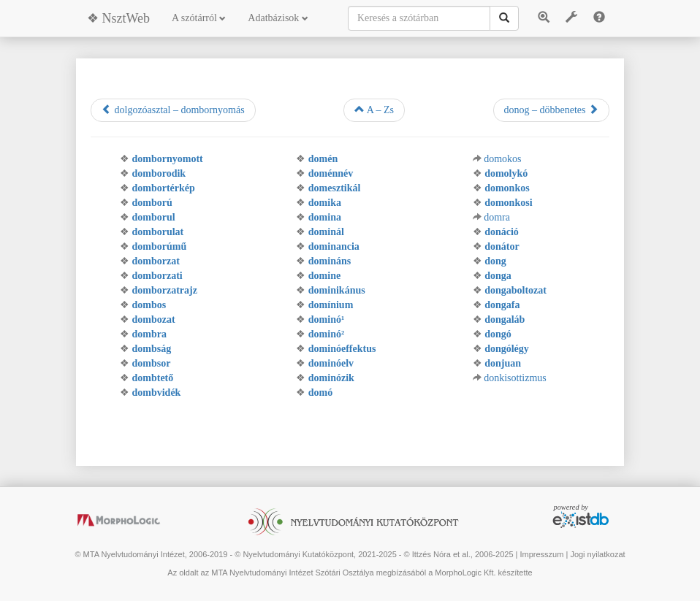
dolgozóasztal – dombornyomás (173, 110)
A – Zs (374, 110)
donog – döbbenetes (551, 110)
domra (497, 217)
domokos (502, 159)
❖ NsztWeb (118, 18)
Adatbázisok (278, 18)
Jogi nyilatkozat (597, 554)
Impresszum (541, 554)
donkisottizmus (515, 378)
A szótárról (199, 18)
